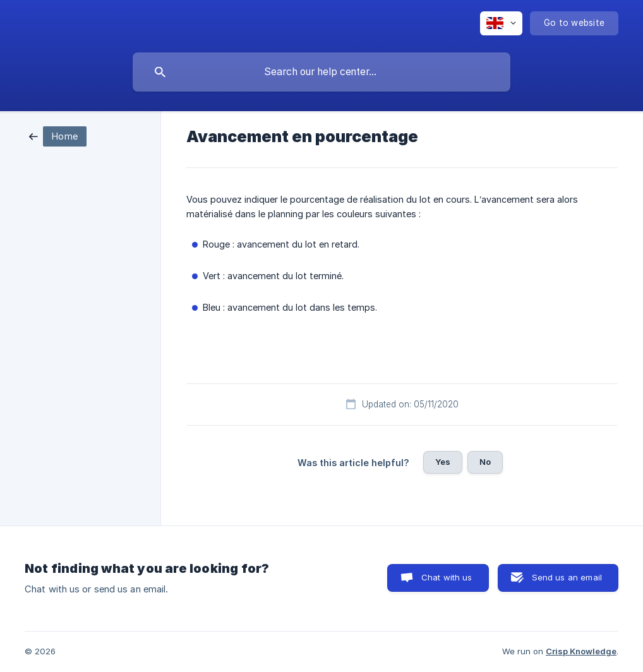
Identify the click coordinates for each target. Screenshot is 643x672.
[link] (58, 135)
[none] (501, 23)
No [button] (485, 462)
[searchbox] (321, 72)
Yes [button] (443, 462)
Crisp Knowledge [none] (581, 651)
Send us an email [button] (567, 577)
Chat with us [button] (447, 577)
